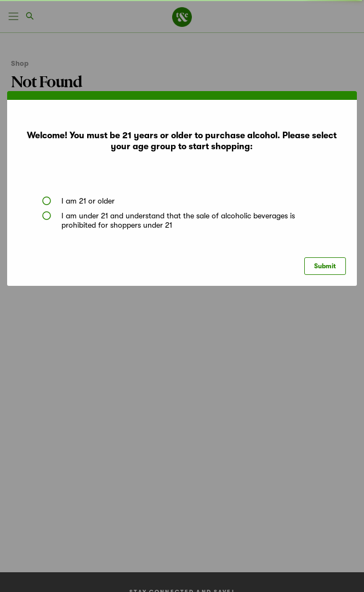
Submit (325, 266)
